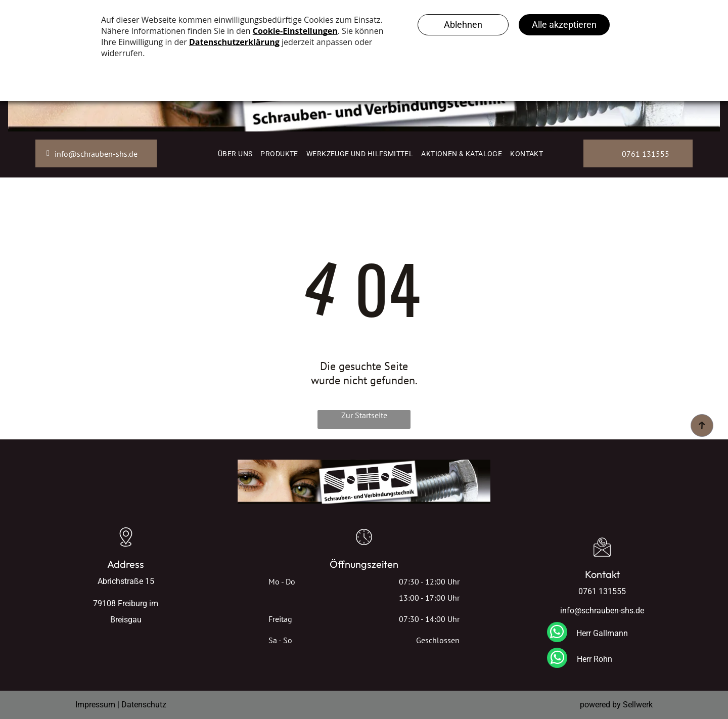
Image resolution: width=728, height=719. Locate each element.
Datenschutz (144, 705)
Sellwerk (638, 705)
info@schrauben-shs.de (602, 611)
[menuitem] (235, 154)
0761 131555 (602, 591)
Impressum (95, 705)
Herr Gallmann (602, 633)
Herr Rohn (595, 659)
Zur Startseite (364, 415)
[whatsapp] (557, 633)
